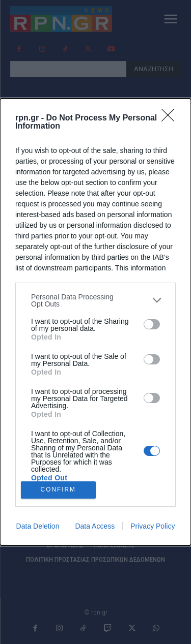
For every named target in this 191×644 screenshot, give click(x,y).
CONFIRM (58, 490)
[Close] (171, 118)
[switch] (152, 324)
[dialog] (95, 322)
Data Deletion (38, 526)
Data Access (95, 526)
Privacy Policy (153, 526)
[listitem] (95, 300)
